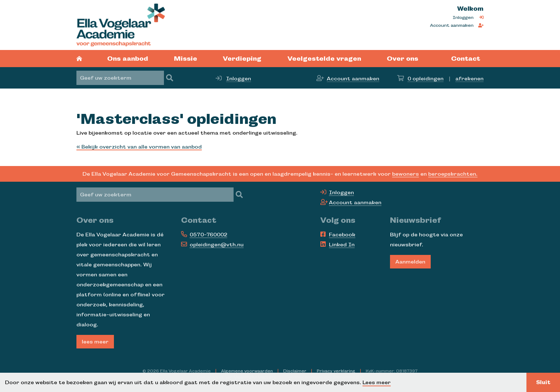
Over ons (402, 59)
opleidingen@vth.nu (217, 245)
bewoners (406, 174)
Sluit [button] (543, 382)
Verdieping (242, 59)
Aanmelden (410, 262)
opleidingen (426, 79)
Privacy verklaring (336, 371)
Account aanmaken (452, 25)
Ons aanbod (128, 59)
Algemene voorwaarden (247, 371)
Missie (186, 59)
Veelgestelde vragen (324, 59)
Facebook (342, 235)
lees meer (95, 342)
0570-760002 (208, 235)
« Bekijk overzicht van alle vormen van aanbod (139, 147)
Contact (466, 59)
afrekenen (469, 79)
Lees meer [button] (377, 382)
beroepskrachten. (453, 174)
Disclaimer (295, 371)
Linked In (342, 245)
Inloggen (463, 17)
